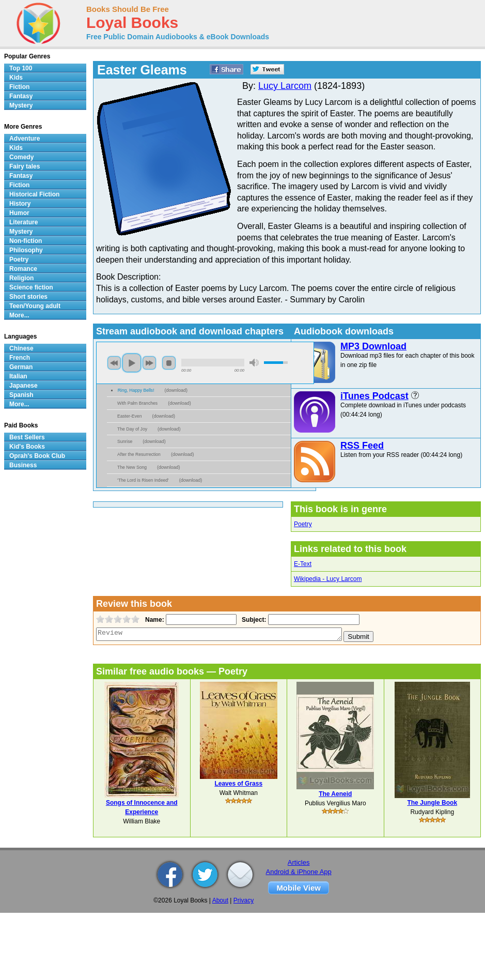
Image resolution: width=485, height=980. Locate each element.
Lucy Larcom (285, 86)
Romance (23, 269)
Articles (299, 862)
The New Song (132, 467)
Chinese (21, 348)
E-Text (303, 564)
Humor (19, 213)
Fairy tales (25, 166)
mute (254, 363)
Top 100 (21, 68)
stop (169, 363)
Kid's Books (27, 447)
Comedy (21, 157)
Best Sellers (27, 437)
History (20, 204)
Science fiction (31, 287)
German (21, 367)
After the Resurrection (139, 454)
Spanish (21, 395)
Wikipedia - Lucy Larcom (328, 579)
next (149, 363)
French (20, 358)
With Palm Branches (137, 403)
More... (19, 315)
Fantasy (21, 96)
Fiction (19, 87)
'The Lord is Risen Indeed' (143, 480)
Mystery (21, 105)
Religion (21, 278)
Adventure (25, 139)
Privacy (244, 900)
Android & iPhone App (299, 872)
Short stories (28, 297)
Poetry (303, 524)
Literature (24, 222)
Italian (18, 376)
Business (23, 465)
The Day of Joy (132, 429)
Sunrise (125, 441)
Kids (16, 78)
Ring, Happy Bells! (136, 390)
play (132, 363)
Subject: (253, 620)
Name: (154, 620)
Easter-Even (129, 416)
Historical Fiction (34, 194)
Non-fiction (26, 241)
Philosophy (26, 250)
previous (114, 363)
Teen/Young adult (35, 306)
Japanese (24, 386)
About (220, 900)
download (176, 390)
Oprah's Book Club (37, 456)
